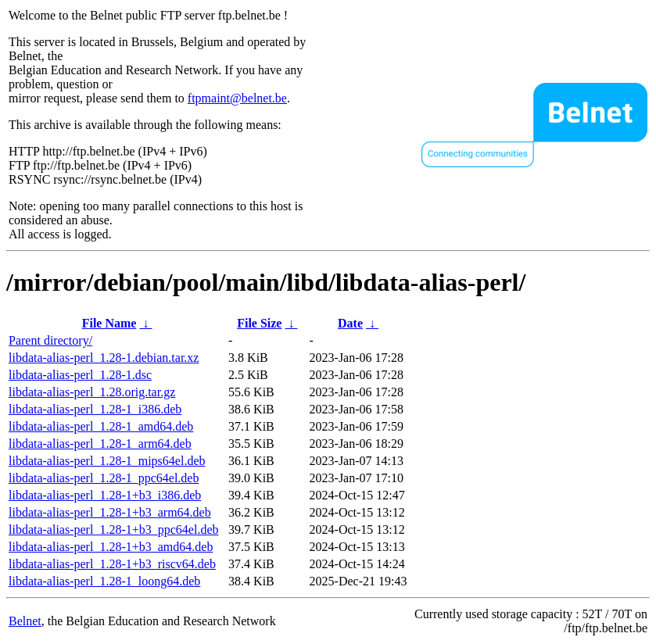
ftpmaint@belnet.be (237, 98)
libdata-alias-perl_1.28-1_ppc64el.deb (104, 478)
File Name (109, 323)
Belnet (25, 621)
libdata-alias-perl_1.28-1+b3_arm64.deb (110, 512)
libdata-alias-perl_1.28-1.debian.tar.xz (104, 358)
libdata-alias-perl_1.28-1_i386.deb (95, 409)
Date (350, 323)
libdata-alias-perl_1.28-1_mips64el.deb (107, 461)
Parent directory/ (50, 340)
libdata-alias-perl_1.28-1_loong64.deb (104, 581)
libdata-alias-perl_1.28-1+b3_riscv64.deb (112, 564)
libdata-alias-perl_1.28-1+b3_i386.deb (105, 495)
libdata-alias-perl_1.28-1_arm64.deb (100, 444)
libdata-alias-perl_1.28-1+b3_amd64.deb (111, 547)
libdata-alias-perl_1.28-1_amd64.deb (101, 426)
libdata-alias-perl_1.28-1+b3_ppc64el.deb (114, 530)
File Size (259, 323)
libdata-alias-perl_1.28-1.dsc (80, 375)
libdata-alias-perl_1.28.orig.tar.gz (92, 392)
